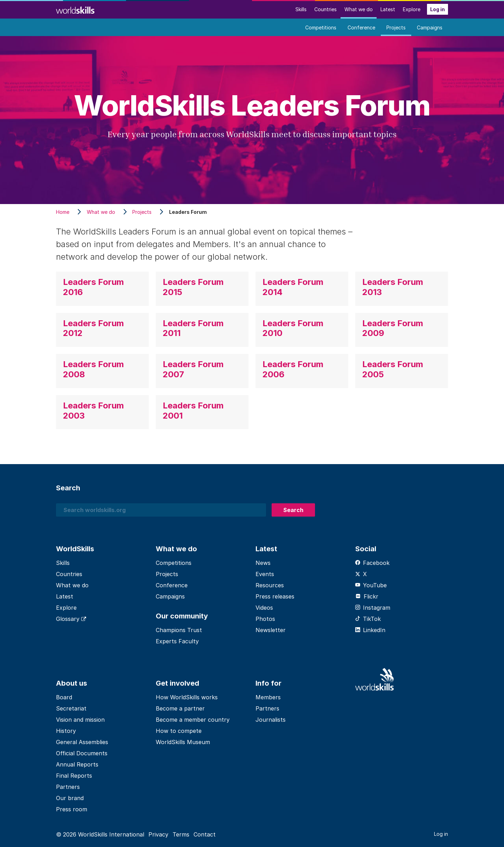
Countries (325, 9)
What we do (359, 9)
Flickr (367, 596)
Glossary (71, 619)
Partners (68, 787)
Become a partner (180, 708)
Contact (205, 834)
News (263, 563)
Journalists (271, 720)
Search (293, 510)
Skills (301, 9)
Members (268, 697)
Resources (270, 585)
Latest (388, 9)
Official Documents (82, 753)
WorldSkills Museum (183, 742)
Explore (412, 9)
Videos (264, 608)
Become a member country (193, 720)
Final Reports (74, 776)
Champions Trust (179, 630)
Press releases (275, 596)
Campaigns (430, 27)
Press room (72, 809)
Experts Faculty (177, 641)
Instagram (373, 608)
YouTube (371, 585)
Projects (396, 27)
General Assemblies (82, 742)
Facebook (372, 563)
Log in (437, 9)
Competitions (321, 27)
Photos (265, 619)
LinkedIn (370, 630)
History (66, 731)
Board (64, 697)
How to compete (179, 731)
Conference (361, 27)
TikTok (368, 619)
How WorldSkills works (187, 697)
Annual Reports (77, 764)
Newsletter (271, 630)
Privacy (158, 834)
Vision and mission (80, 720)
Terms (181, 834)
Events (265, 574)
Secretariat (71, 708)
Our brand (70, 798)
